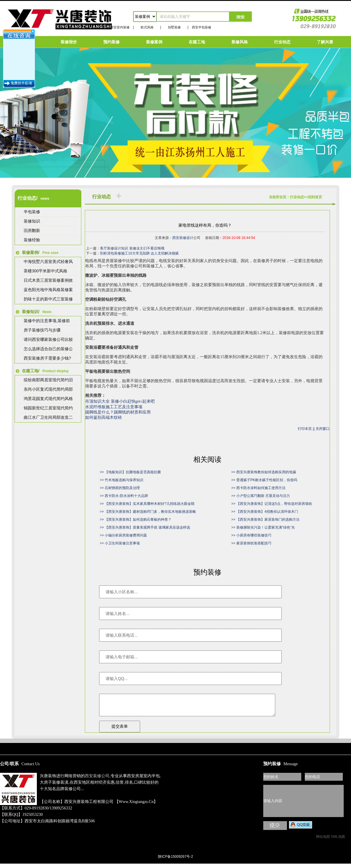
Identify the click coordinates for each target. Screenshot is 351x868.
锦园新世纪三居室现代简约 (48, 408)
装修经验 (32, 240)
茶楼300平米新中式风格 (45, 271)
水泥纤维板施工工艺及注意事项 (114, 407)
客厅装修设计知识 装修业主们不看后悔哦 (132, 248)
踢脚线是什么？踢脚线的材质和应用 (118, 412)
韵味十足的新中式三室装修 (48, 299)
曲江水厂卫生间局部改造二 (48, 417)
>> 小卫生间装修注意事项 (120, 543)
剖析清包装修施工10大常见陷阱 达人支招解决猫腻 (139, 253)
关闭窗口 (323, 429)
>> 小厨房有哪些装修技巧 (251, 535)
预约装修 (111, 42)
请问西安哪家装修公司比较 (48, 339)
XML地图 (338, 841)
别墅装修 (174, 27)
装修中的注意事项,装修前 (47, 321)
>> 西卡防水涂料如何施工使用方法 (258, 488)
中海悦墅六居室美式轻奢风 (48, 262)
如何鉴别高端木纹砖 (104, 417)
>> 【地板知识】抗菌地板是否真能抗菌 (130, 472)
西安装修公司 (97, 780)
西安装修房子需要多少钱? (47, 358)
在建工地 (197, 42)
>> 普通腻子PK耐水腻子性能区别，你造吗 (264, 480)
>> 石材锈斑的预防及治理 (120, 488)
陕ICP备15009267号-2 (175, 861)
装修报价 (69, 42)
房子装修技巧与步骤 (42, 330)
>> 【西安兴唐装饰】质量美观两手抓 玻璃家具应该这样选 (145, 527)
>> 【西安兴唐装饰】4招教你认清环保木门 (265, 512)
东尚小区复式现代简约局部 (48, 389)
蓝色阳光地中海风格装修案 (48, 290)
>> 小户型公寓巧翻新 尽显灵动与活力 (261, 496)
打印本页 (305, 429)
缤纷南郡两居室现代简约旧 (48, 380)
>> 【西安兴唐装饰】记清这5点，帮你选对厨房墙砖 (272, 504)
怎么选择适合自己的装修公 (48, 349)
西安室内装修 (120, 27)
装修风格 (240, 42)
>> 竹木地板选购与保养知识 (122, 480)
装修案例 (154, 42)
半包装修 (32, 212)
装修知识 (32, 221)
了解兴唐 (325, 42)
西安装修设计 (183, 238)
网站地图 (323, 841)
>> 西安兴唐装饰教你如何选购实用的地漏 (264, 472)
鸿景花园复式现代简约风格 (48, 399)
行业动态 (282, 42)
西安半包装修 (202, 27)
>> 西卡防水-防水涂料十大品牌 (124, 496)
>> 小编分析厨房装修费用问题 (123, 535)
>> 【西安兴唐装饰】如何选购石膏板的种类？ (136, 520)
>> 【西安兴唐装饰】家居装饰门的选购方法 (265, 520)
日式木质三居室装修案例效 (48, 280)
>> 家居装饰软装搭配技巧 (251, 543)
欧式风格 (147, 27)
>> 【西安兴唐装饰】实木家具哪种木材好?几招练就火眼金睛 (147, 504)
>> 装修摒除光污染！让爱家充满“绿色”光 (263, 527)
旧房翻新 (32, 230)
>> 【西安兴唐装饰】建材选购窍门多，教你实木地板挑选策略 (148, 512)
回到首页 (315, 197)
